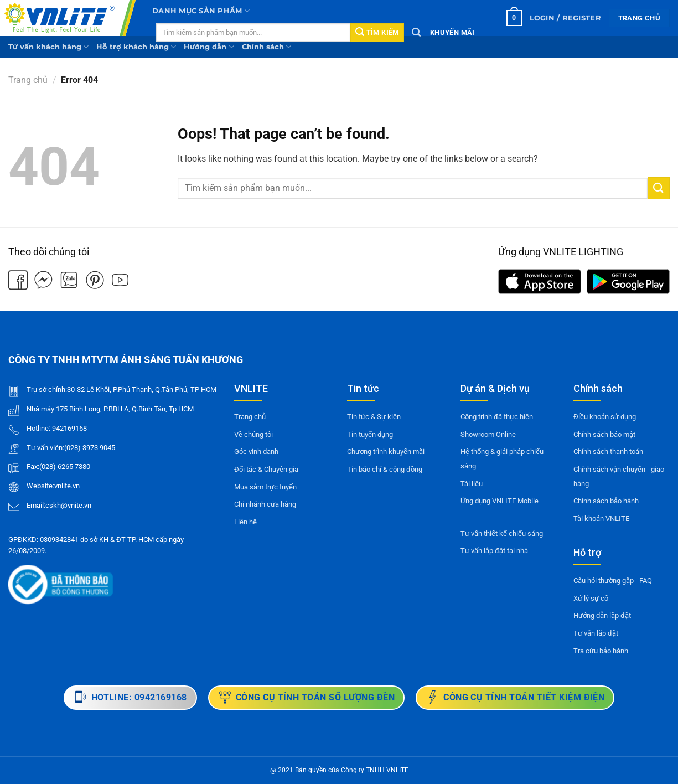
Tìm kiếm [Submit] (377, 32)
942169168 (69, 428)
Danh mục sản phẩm (201, 11)
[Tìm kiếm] (416, 32)
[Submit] (659, 188)
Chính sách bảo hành (606, 501)
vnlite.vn (67, 486)
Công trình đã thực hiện (497, 417)
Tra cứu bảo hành (601, 651)
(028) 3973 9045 (90, 448)
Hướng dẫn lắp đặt (602, 615)
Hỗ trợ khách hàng (136, 47)
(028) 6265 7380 (65, 466)
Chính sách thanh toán (608, 452)
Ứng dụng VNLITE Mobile (500, 501)
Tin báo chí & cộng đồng (385, 469)
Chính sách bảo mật (604, 434)
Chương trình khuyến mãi (386, 452)
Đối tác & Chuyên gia (266, 469)
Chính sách (266, 47)
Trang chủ (28, 80)
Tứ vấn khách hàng (48, 47)
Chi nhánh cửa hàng (265, 504)
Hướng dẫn (209, 47)
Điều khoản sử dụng (605, 417)
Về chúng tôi (253, 434)
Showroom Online (488, 434)
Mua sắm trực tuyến (265, 487)
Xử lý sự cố (591, 598)
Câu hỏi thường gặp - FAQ (613, 581)
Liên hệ (245, 522)
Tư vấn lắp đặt (596, 633)
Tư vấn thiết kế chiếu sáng (502, 533)
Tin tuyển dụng (370, 434)
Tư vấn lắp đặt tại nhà (494, 551)
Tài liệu (472, 484)
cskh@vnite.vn (68, 505)
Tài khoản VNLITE (601, 519)
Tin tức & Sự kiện (374, 417)
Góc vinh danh (256, 452)
